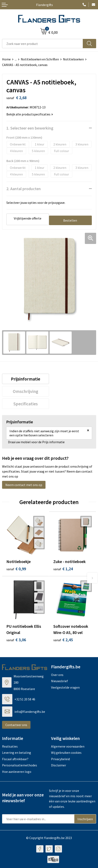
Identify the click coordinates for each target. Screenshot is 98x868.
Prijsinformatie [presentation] (26, 379)
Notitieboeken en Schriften (40, 59)
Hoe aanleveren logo (17, 772)
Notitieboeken (73, 59)
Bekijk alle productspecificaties (30, 114)
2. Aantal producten (24, 189)
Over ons (57, 675)
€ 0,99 (16, 569)
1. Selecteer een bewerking (30, 128)
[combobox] (43, 44)
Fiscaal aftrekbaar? (15, 759)
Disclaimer (59, 765)
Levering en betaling (17, 753)
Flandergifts (44, 5)
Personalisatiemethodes (20, 765)
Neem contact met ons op (24, 485)
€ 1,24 (63, 569)
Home (6, 59)
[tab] (26, 379)
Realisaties (10, 746)
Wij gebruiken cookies (66, 753)
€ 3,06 (16, 640)
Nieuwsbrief (59, 681)
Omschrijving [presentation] (26, 391)
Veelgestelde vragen (65, 687)
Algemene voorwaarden (68, 746)
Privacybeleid (60, 759)
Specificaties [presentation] (26, 404)
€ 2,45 (63, 640)
